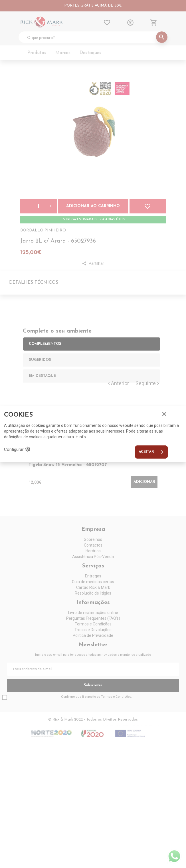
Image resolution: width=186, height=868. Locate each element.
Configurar (17, 449)
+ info (81, 437)
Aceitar (151, 452)
